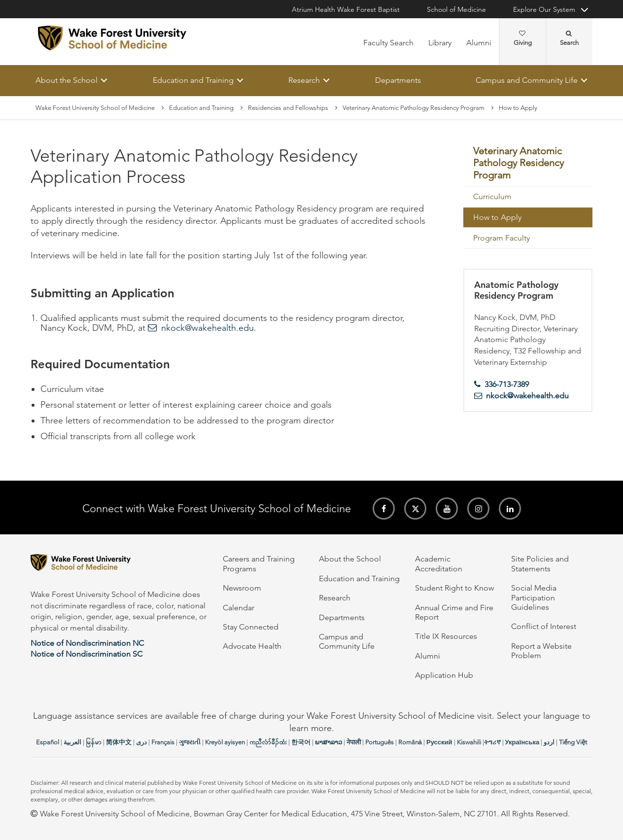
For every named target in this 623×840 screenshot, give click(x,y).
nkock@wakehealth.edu (208, 328)
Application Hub (444, 675)
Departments (398, 80)
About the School (67, 80)
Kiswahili (469, 742)
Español (48, 742)
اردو (549, 742)
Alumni (479, 43)
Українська (522, 742)
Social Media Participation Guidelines (534, 597)
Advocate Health (252, 646)
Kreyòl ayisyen (225, 742)
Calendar (239, 608)
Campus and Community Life (527, 80)
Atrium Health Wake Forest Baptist (346, 9)
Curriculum (492, 196)
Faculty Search (388, 43)
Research (304, 80)
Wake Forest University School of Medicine (95, 108)
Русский (439, 742)
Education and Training (193, 80)
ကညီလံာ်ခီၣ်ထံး (268, 742)
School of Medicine (456, 9)
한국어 (301, 742)
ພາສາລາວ (329, 742)
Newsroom (242, 588)
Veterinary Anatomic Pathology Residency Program (414, 108)
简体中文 (119, 742)
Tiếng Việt (573, 742)
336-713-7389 (507, 384)
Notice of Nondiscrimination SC (87, 654)
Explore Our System (544, 9)
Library (440, 43)
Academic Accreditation (439, 563)
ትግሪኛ (492, 742)
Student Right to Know (454, 588)
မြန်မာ (94, 742)
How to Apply (497, 217)
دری (141, 742)
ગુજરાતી (190, 742)
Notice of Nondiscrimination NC (87, 643)
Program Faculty (502, 238)
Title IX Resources (446, 636)
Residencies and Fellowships (288, 108)
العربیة (72, 742)
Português (380, 742)
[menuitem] (528, 164)
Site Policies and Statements (540, 563)
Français (163, 742)
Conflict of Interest (544, 626)
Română (410, 742)
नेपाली (354, 742)
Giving (523, 38)
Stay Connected (251, 627)
